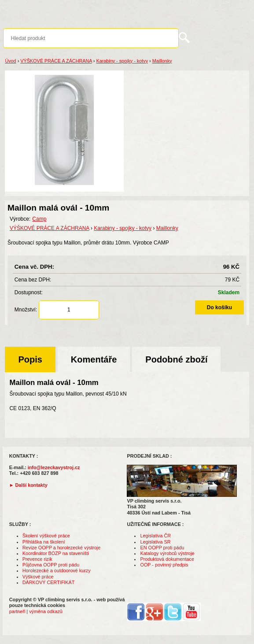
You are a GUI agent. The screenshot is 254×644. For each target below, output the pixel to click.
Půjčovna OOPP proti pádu (51, 565)
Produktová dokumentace (167, 559)
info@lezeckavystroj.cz (54, 467)
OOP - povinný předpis (164, 565)
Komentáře (94, 359)
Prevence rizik (37, 559)
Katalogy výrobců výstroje (167, 553)
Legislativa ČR (155, 536)
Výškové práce (38, 577)
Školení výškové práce (46, 536)
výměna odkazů (46, 611)
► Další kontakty (28, 485)
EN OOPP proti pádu (162, 548)
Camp (39, 219)
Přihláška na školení (44, 542)
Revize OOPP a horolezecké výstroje (61, 548)
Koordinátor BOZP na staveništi (56, 553)
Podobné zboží (176, 359)
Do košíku (219, 307)
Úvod (10, 61)
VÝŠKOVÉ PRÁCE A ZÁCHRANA (56, 61)
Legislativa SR (155, 542)
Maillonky (162, 61)
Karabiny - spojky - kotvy (122, 61)
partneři (17, 611)
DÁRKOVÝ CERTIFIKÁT (49, 582)
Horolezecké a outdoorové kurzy (57, 570)
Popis (30, 359)
